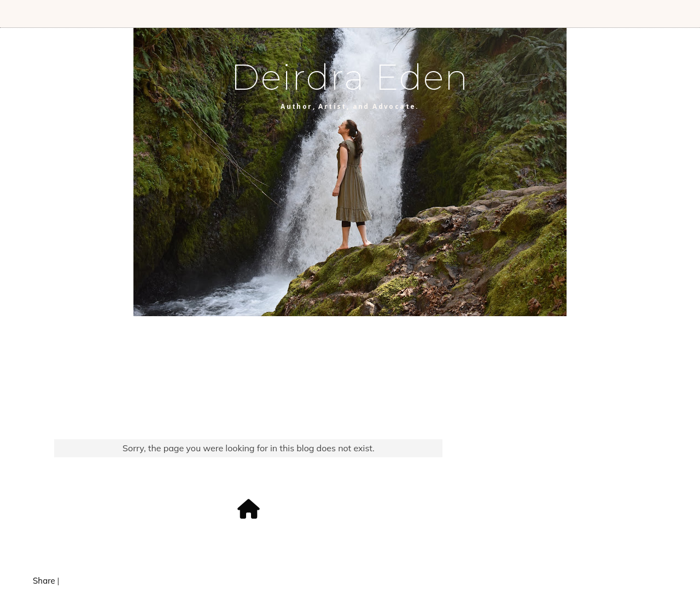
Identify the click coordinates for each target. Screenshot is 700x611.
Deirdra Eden (350, 77)
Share (44, 581)
